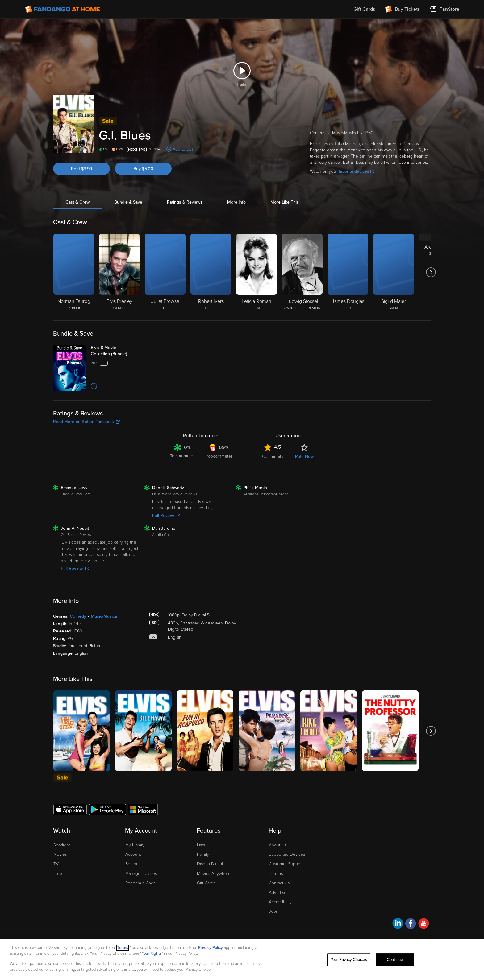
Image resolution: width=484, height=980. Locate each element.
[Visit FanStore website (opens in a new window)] (444, 9)
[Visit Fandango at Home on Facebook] (411, 924)
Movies (60, 854)
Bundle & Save (128, 202)
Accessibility (280, 902)
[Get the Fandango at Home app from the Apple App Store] (70, 809)
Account (133, 854)
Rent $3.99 (81, 169)
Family (203, 854)
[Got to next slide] (431, 272)
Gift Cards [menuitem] (364, 9)
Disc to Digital (210, 864)
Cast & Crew (77, 202)
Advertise (278, 893)
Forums (276, 873)
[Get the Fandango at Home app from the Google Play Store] (107, 809)
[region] (242, 959)
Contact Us (279, 883)
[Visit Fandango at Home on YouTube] (424, 924)
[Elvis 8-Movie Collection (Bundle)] (115, 351)
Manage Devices (141, 873)
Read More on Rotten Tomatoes (86, 422)
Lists (201, 845)
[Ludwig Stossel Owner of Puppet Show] (302, 272)
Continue (395, 960)
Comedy (78, 616)
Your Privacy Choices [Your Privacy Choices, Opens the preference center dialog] (349, 960)
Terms (123, 948)
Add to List (183, 149)
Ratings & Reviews (185, 202)
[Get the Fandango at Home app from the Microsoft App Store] (143, 809)
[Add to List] (94, 386)
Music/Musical (104, 616)
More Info (236, 202)
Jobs (273, 911)
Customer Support (286, 864)
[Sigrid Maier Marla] (394, 272)
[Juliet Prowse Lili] (165, 272)
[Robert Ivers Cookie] (211, 272)
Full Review (166, 515)
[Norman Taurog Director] (74, 272)
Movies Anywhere (214, 873)
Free (58, 873)
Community (273, 457)
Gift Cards (206, 883)
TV (56, 864)
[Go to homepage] (63, 9)
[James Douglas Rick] (348, 272)
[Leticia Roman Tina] (257, 272)
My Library (135, 845)
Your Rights (152, 953)
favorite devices (356, 171)
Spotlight (62, 845)
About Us (278, 845)
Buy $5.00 (143, 169)
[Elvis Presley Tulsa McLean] (119, 272)
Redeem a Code (141, 883)
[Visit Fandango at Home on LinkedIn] (398, 924)
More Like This (285, 202)
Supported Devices (287, 854)
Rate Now (304, 457)
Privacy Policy (211, 948)
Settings (133, 864)
